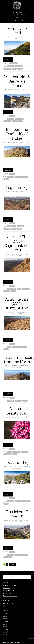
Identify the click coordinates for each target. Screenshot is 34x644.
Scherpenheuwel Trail (9, 591)
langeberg (7, 69)
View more (8, 59)
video (20, 69)
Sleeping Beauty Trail (17, 411)
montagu (18, 177)
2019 (5, 619)
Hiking (12, 116)
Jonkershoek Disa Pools (10, 585)
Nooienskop (7, 588)
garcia (10, 452)
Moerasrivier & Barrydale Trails (17, 81)
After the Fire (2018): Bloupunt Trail (17, 304)
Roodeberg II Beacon (17, 514)
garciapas (17, 452)
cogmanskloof (11, 226)
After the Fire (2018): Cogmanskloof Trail (17, 243)
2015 (5, 629)
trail (14, 69)
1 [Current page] (5, 565)
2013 (5, 635)
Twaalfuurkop (17, 462)
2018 (5, 621)
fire (19, 289)
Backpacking (13, 63)
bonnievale (19, 66)
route (25, 177)
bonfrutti (10, 66)
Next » (14, 565)
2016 (5, 627)
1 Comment (17, 39)
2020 (5, 616)
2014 (5, 632)
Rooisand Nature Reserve (10, 596)
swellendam (26, 501)
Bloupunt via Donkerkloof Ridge (17, 134)
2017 (5, 624)
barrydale (10, 119)
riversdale (7, 454)
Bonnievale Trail (17, 31)
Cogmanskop (17, 187)
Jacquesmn (17, 12)
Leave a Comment (17, 256)
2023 (5, 614)
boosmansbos (19, 119)
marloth (18, 501)
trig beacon (8, 557)
